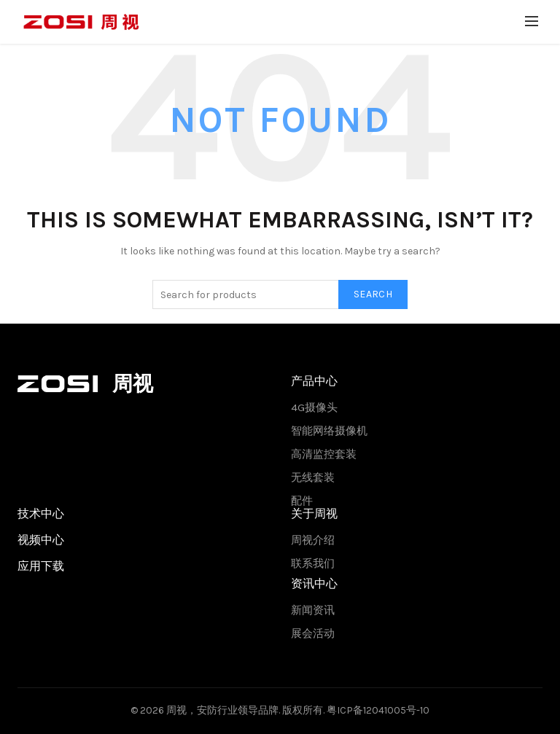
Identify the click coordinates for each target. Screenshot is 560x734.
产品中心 (314, 381)
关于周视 (314, 514)
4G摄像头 (314, 407)
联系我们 (313, 563)
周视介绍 (313, 540)
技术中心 (41, 514)
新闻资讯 (313, 610)
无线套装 (313, 477)
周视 (176, 710)
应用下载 (41, 566)
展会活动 (313, 633)
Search (373, 294)
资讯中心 (314, 583)
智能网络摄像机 (329, 431)
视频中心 (41, 540)
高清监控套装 (324, 454)
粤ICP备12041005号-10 (378, 710)
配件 (302, 501)
